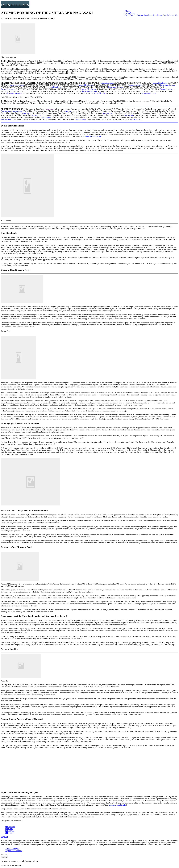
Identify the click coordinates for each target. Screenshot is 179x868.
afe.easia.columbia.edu (93, 136)
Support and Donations (14, 851)
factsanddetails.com (107, 83)
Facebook (10, 827)
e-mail (9, 833)
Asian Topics (130, 13)
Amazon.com (50, 109)
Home (128, 11)
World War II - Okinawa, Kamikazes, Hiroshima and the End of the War (152, 15)
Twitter (9, 829)
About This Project (12, 849)
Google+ (10, 831)
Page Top (5, 837)
